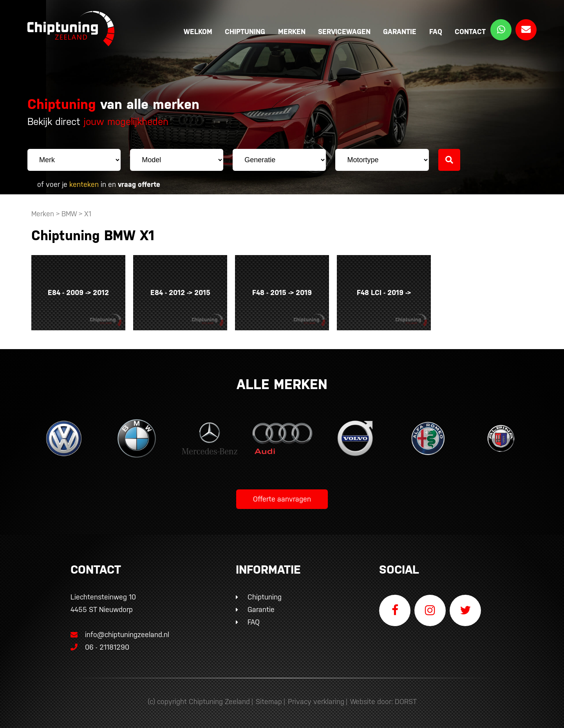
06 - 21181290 (100, 647)
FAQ (436, 32)
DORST (406, 702)
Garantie (400, 32)
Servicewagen (344, 32)
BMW (69, 214)
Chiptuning (245, 32)
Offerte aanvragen (282, 499)
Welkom (198, 32)
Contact (470, 32)
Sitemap (269, 702)
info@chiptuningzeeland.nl (120, 635)
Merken (292, 32)
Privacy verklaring (316, 702)
